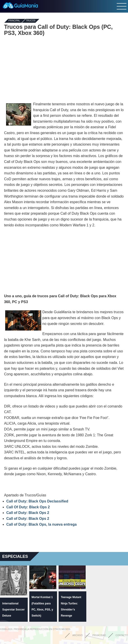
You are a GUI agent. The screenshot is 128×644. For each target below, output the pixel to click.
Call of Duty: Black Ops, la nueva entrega (41, 524)
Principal (14, 21)
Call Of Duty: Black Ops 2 (28, 507)
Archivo (78, 635)
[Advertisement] (64, 69)
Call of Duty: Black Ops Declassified (37, 501)
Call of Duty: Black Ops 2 (28, 513)
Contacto (122, 635)
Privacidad (99, 635)
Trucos (31, 21)
